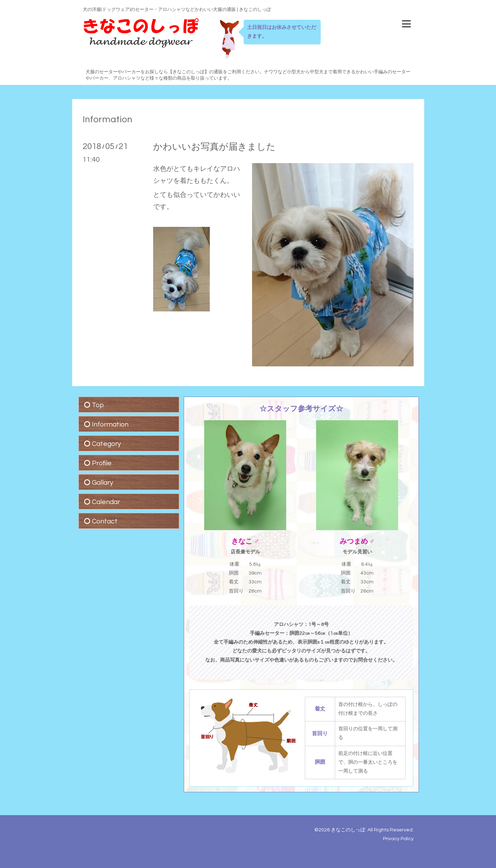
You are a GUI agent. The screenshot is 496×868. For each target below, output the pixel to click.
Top (98, 405)
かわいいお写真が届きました (214, 147)
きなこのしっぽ (348, 830)
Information (108, 119)
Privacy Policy (398, 839)
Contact (105, 521)
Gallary (103, 483)
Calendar (106, 502)
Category (106, 444)
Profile (102, 463)
